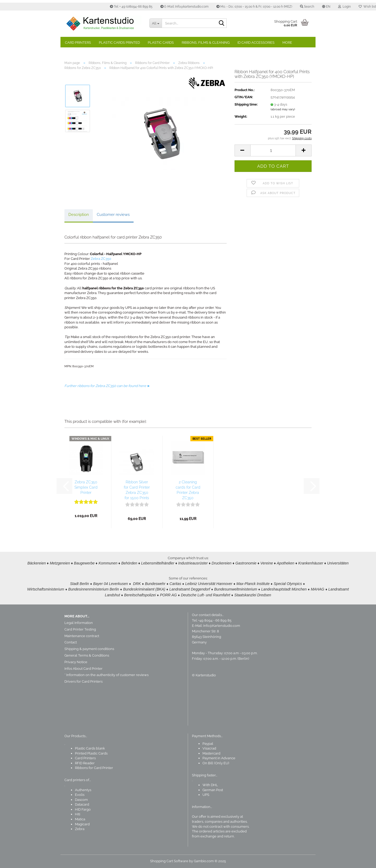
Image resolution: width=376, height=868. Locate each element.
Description (79, 215)
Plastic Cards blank (90, 748)
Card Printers (78, 43)
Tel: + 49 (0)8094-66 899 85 (131, 7)
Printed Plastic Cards (91, 753)
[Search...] (155, 23)
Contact (71, 642)
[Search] (222, 23)
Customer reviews (113, 215)
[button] (326, 7)
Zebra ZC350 (101, 259)
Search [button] (307, 7)
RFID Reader (85, 763)
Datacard (82, 804)
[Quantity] (273, 150)
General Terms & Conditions (87, 655)
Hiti (78, 814)
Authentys (83, 790)
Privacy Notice (76, 662)
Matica (80, 819)
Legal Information (79, 623)
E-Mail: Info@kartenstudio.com (184, 7)
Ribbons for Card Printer (94, 768)
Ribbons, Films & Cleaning (206, 43)
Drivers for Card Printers (83, 681)
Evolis (80, 795)
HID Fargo (83, 809)
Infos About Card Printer (83, 669)
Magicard (82, 824)
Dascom (81, 800)
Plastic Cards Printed (119, 43)
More (287, 43)
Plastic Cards (161, 43)
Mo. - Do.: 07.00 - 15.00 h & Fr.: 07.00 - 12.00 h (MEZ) (254, 7)
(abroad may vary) (283, 109)
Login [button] (344, 7)
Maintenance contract (82, 636)
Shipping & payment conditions (89, 649)
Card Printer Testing (80, 629)
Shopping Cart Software (169, 861)
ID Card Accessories (256, 43)
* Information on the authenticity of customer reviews (106, 675)
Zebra (80, 829)
